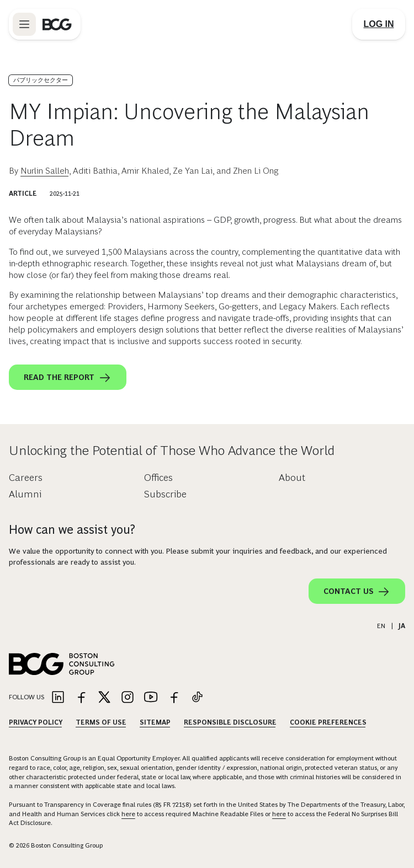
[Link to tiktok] (197, 698)
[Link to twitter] (104, 698)
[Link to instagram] (128, 698)
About (292, 478)
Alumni (25, 494)
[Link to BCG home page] (57, 24)
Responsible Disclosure (230, 722)
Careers (26, 478)
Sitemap (155, 722)
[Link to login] (379, 24)
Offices (158, 478)
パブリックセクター (41, 80)
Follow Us (26, 697)
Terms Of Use (101, 722)
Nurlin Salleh (45, 171)
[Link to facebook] (81, 698)
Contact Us (357, 592)
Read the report (68, 378)
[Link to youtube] (151, 698)
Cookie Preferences (328, 722)
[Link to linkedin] (58, 698)
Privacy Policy (36, 722)
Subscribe (165, 494)
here (128, 814)
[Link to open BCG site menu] (24, 24)
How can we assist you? (72, 530)
